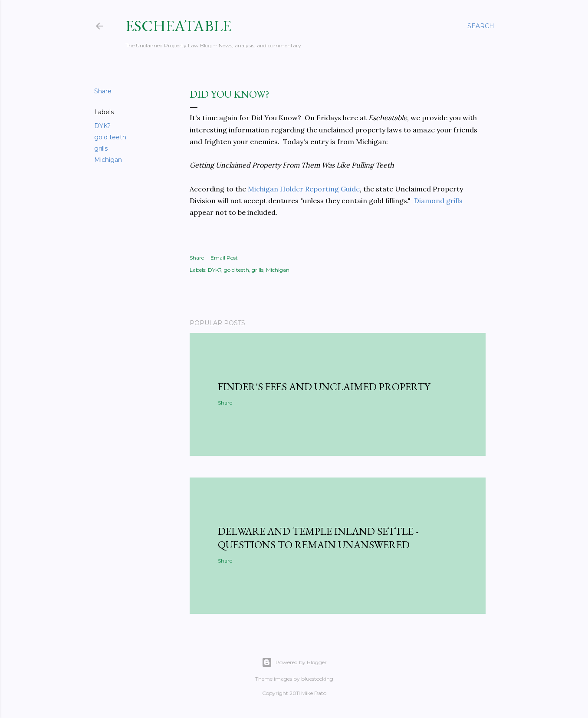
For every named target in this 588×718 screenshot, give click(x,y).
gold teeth (110, 137)
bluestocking (317, 679)
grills (101, 148)
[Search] (481, 26)
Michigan (108, 160)
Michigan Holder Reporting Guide (304, 189)
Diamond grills (438, 201)
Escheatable (178, 26)
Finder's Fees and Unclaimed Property (324, 387)
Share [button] (103, 91)
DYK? (102, 126)
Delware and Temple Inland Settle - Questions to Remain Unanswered (318, 538)
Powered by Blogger (294, 662)
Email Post (224, 258)
